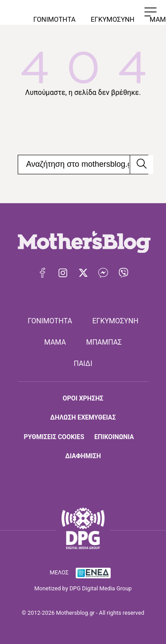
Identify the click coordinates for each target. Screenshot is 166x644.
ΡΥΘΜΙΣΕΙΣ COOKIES (54, 437)
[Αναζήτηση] (141, 165)
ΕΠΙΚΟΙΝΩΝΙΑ (114, 437)
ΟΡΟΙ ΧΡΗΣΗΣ (83, 399)
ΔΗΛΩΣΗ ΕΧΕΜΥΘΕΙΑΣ (83, 418)
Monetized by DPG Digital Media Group (83, 588)
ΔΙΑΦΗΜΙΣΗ (83, 456)
